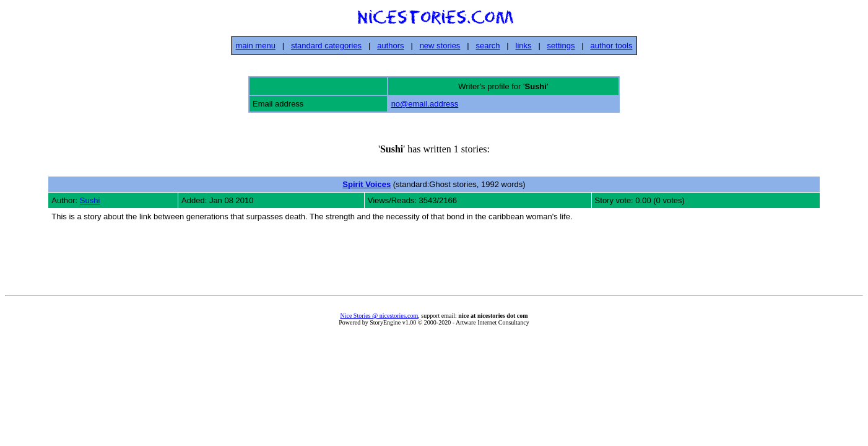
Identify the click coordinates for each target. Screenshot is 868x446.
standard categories (326, 46)
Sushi (90, 200)
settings (561, 46)
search (488, 46)
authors (390, 46)
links (524, 46)
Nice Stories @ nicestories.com (379, 316)
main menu (256, 46)
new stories (440, 46)
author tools (611, 46)
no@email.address (425, 104)
